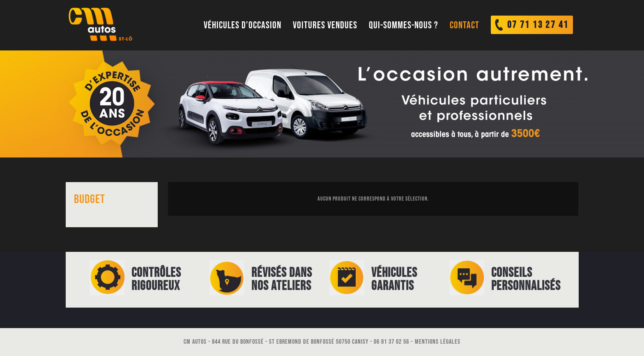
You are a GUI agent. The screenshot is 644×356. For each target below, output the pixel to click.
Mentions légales (438, 342)
